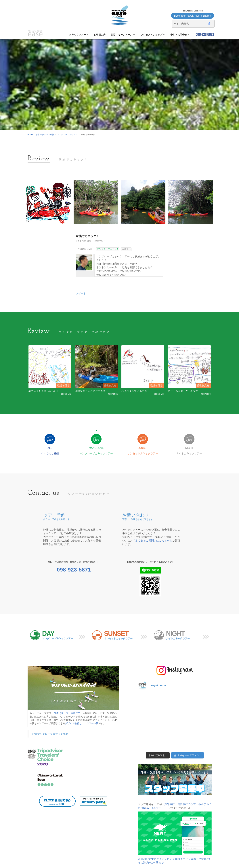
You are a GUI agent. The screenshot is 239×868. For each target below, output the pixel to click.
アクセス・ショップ (152, 35)
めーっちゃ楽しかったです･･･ (185, 391)
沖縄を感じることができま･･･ (92, 391)
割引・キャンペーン (123, 35)
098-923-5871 (204, 34)
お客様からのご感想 (45, 134)
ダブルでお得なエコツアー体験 (82, 723)
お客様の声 (100, 35)
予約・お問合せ (180, 35)
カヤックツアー (79, 35)
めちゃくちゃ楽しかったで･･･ (46, 391)
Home (30, 134)
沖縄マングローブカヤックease (50, 734)
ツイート (81, 293)
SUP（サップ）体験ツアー (68, 713)
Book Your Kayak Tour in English (192, 16)
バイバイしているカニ (134, 391)
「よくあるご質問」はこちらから (152, 541)
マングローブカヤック (67, 134)
